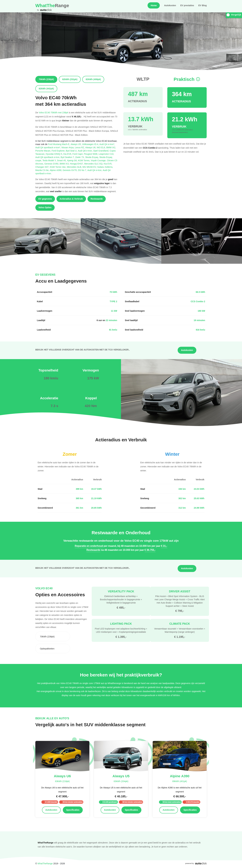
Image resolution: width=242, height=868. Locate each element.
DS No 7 (83, 170)
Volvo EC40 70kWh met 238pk (53, 112)
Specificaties (73, 810)
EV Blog (202, 5)
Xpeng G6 (72, 160)
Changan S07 (43, 167)
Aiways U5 (76, 144)
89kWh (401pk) (180, 781)
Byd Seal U (72, 151)
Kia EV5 (108, 164)
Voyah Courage (99, 160)
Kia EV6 (68, 154)
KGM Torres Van (58, 167)
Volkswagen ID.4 (91, 144)
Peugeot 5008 (91, 154)
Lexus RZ (80, 147)
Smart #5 (62, 160)
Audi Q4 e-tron (95, 170)
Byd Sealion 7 (68, 157)
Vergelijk (234, 15)
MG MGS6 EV (90, 167)
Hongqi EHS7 (77, 164)
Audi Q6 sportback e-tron (48, 157)
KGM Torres (84, 160)
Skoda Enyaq (92, 157)
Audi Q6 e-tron (85, 151)
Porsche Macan (43, 151)
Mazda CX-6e (43, 170)
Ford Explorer (59, 151)
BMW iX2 (111, 147)
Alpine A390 (56, 170)
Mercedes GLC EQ (94, 164)
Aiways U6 (91, 147)
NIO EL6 (102, 147)
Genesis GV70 (70, 170)
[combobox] (53, 636)
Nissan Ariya (68, 147)
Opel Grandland (101, 151)
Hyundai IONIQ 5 (55, 154)
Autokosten (170, 5)
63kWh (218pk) (62, 781)
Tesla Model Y (50, 160)
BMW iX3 (65, 164)
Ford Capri (78, 154)
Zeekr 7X (80, 157)
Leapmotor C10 (106, 154)
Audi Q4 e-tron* (107, 144)
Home (154, 5)
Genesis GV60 (52, 164)
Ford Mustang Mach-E (59, 144)
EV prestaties (187, 5)
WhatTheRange (45, 863)
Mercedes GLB (75, 167)
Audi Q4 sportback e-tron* (48, 147)
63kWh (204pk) (121, 781)
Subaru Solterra (105, 167)
